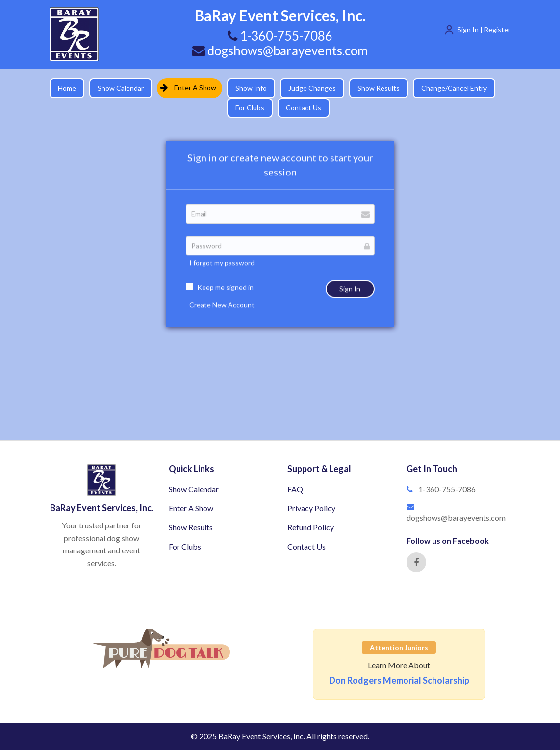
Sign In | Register (484, 30)
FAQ (295, 489)
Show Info (251, 88)
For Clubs (250, 108)
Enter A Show (188, 88)
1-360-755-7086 (447, 489)
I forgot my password (222, 271)
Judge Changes (312, 88)
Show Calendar (121, 88)
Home (67, 88)
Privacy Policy (311, 508)
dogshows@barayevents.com (280, 50)
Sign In (350, 297)
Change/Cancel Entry (454, 88)
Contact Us (304, 108)
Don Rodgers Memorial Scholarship (399, 680)
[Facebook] (416, 562)
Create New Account (222, 313)
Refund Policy (311, 527)
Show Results (379, 88)
